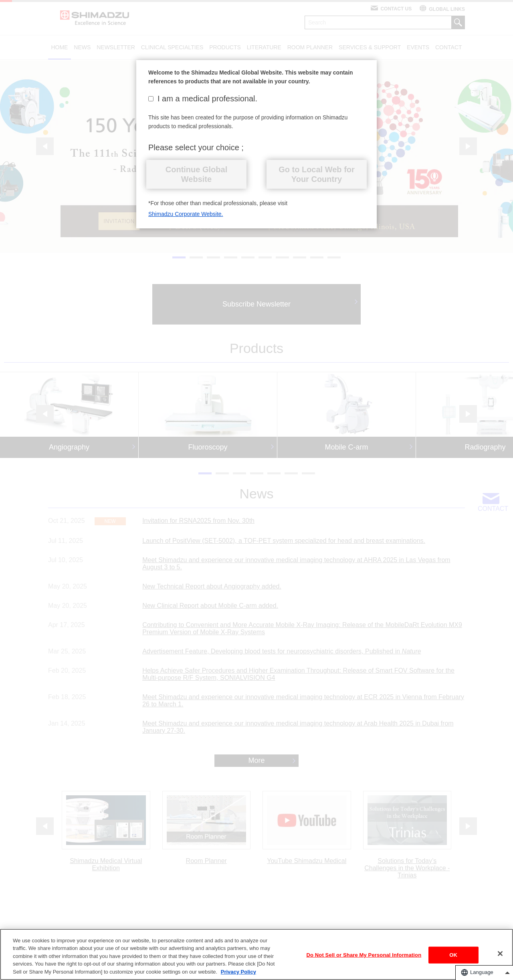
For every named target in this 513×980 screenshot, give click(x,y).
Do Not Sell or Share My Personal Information (364, 957)
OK (453, 957)
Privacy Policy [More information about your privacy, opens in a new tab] (238, 975)
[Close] (500, 956)
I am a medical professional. (203, 99)
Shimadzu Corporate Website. (186, 214)
